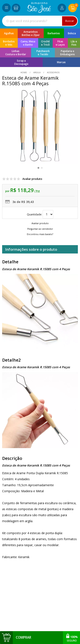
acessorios (53, 72)
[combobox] (40, 21)
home (24, 72)
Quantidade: (40, 214)
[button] (38, 168)
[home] (39, 12)
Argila (37, 72)
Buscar (70, 21)
